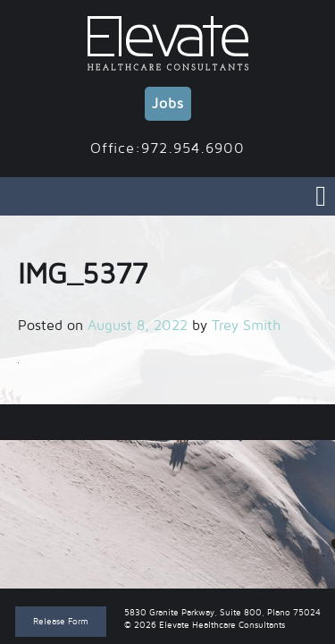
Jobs (168, 104)
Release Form (61, 621)
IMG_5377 (168, 422)
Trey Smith (246, 326)
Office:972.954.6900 (167, 148)
